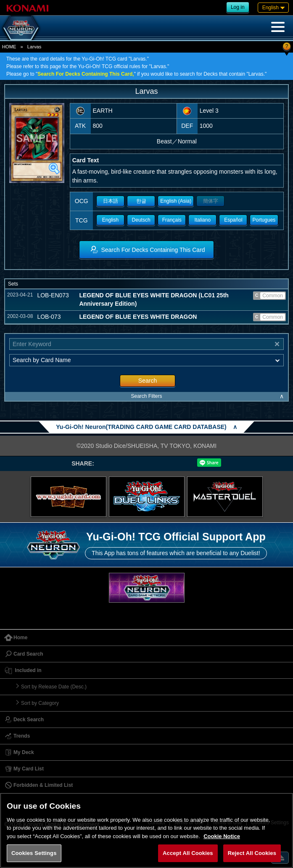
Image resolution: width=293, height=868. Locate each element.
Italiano (202, 220)
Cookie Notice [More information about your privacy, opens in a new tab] (222, 836)
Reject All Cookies (252, 853)
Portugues (264, 220)
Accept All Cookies (188, 853)
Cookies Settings (34, 853)
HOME (9, 47)
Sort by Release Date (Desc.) (54, 687)
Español (233, 220)
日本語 (111, 201)
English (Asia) (176, 201)
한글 (141, 201)
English (110, 220)
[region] (146, 830)
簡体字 (211, 201)
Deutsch (141, 220)
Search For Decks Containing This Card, (86, 74)
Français (172, 220)
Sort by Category (40, 703)
